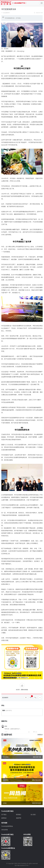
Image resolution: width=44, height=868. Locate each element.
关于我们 (4, 815)
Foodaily (23, 863)
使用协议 (4, 818)
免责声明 (19, 818)
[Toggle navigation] (42, 3)
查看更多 (40, 735)
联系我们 (19, 815)
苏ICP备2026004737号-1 (22, 865)
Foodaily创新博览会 (7, 826)
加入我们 (33, 815)
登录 (4, 710)
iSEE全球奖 (5, 830)
